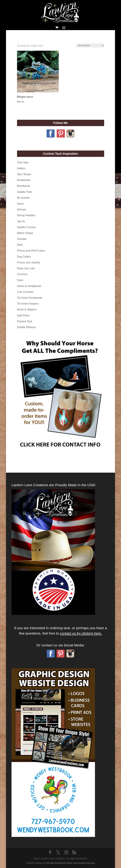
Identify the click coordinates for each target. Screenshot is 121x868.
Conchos (22, 274)
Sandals (22, 239)
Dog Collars (24, 257)
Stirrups (22, 209)
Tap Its (21, 221)
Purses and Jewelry (29, 262)
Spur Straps (24, 174)
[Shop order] (90, 45)
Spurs (21, 204)
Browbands (24, 186)
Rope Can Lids (26, 268)
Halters (21, 168)
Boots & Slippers (27, 309)
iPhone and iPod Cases (31, 251)
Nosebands (24, 180)
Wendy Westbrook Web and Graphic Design (71, 863)
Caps (20, 280)
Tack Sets (23, 162)
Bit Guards (23, 198)
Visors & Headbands (29, 286)
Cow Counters (25, 292)
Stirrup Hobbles (26, 215)
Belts (20, 245)
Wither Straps (25, 233)
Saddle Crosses (26, 227)
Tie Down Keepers (28, 304)
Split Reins (23, 316)
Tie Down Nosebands (30, 298)
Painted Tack (25, 321)
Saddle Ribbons (26, 327)
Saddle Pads (25, 192)
